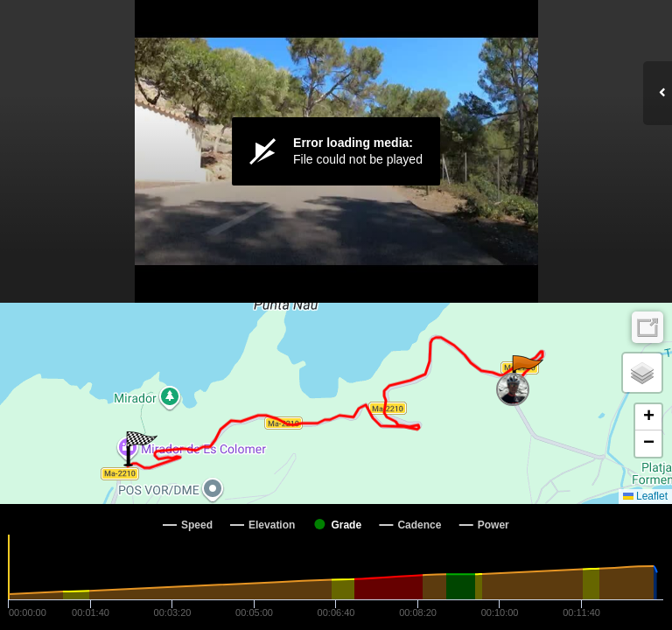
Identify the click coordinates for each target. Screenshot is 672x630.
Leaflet (645, 496)
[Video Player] (336, 151)
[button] (526, 373)
